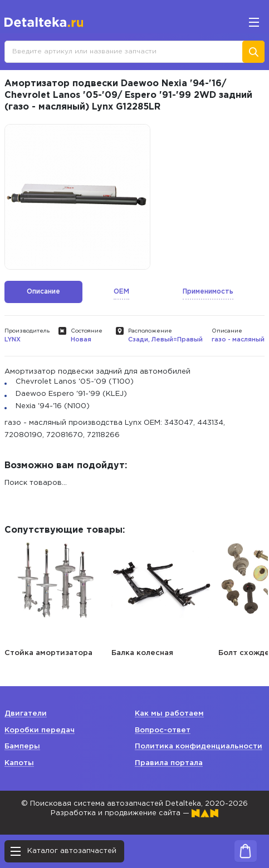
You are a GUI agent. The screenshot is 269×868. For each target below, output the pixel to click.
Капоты (19, 763)
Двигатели (26, 714)
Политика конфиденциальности (199, 747)
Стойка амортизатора (48, 653)
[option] (77, 197)
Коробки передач (40, 730)
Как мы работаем (169, 714)
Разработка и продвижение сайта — (134, 813)
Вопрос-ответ (163, 730)
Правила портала (169, 763)
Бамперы (22, 747)
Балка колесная (142, 653)
